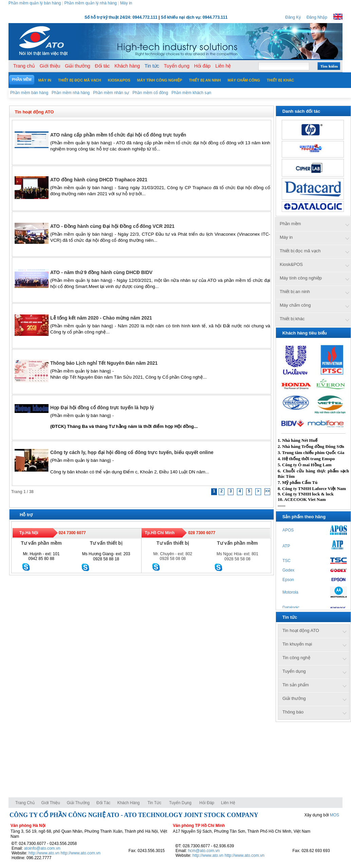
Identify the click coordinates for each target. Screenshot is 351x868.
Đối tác (103, 803)
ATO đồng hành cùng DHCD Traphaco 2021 (99, 180)
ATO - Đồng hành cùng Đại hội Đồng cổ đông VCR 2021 (112, 226)
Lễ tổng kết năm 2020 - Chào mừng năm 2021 (101, 318)
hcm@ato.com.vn (204, 851)
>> (267, 491)
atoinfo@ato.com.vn (42, 848)
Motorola (290, 592)
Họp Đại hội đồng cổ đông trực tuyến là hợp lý (102, 408)
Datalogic (291, 608)
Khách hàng (129, 803)
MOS (335, 815)
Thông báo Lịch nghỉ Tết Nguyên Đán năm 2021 (104, 363)
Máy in (126, 3)
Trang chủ (25, 803)
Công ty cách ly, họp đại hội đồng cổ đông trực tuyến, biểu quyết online (132, 452)
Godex (288, 570)
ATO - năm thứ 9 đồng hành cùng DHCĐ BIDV (101, 272)
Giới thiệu (51, 803)
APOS (288, 530)
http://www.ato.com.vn (81, 853)
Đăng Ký (293, 17)
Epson (288, 580)
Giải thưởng (78, 803)
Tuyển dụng (180, 803)
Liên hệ (228, 803)
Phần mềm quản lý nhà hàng (90, 3)
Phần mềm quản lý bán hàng (35, 3)
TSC (287, 561)
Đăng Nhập (317, 17)
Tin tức (155, 803)
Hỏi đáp (207, 803)
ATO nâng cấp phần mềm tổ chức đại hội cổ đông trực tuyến (118, 135)
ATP (286, 546)
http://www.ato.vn (44, 853)
